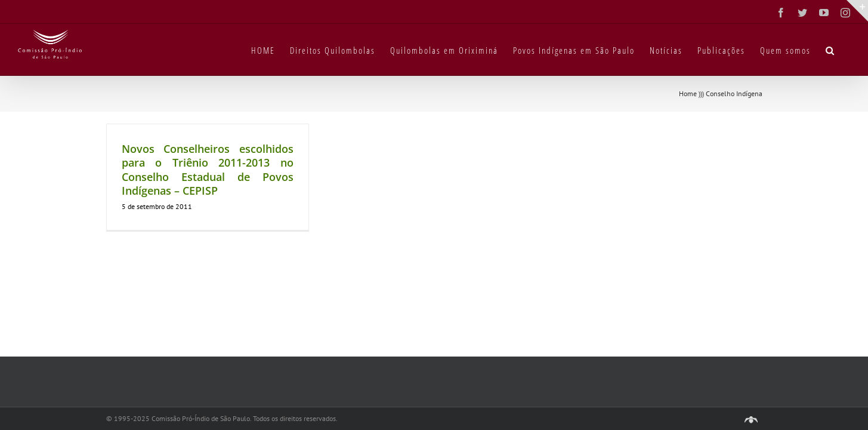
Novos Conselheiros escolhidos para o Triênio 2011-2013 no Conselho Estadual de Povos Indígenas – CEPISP (208, 170)
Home (688, 93)
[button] (845, 50)
